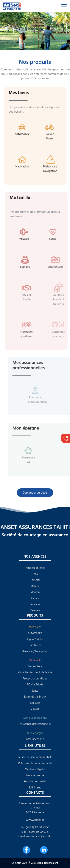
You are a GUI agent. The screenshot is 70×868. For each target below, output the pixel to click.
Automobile (35, 633)
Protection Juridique (35, 679)
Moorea (35, 592)
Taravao (35, 610)
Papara (35, 598)
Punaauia (35, 604)
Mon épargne (35, 733)
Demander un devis (35, 493)
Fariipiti (35, 580)
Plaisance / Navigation (35, 651)
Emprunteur (35, 666)
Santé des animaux (35, 697)
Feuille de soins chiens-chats (35, 757)
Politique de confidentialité (35, 763)
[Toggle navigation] (64, 6)
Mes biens (35, 627)
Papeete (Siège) (35, 568)
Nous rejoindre (35, 776)
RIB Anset (35, 788)
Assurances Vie (35, 739)
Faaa (35, 574)
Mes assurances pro (35, 718)
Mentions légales (35, 769)
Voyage (35, 709)
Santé (35, 691)
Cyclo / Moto (35, 639)
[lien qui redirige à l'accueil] (22, 6)
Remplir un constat (35, 781)
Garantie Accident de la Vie (35, 672)
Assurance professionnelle (35, 724)
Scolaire (35, 703)
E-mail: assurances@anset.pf (35, 836)
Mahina (35, 586)
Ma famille (35, 660)
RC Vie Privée (35, 685)
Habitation (35, 645)
